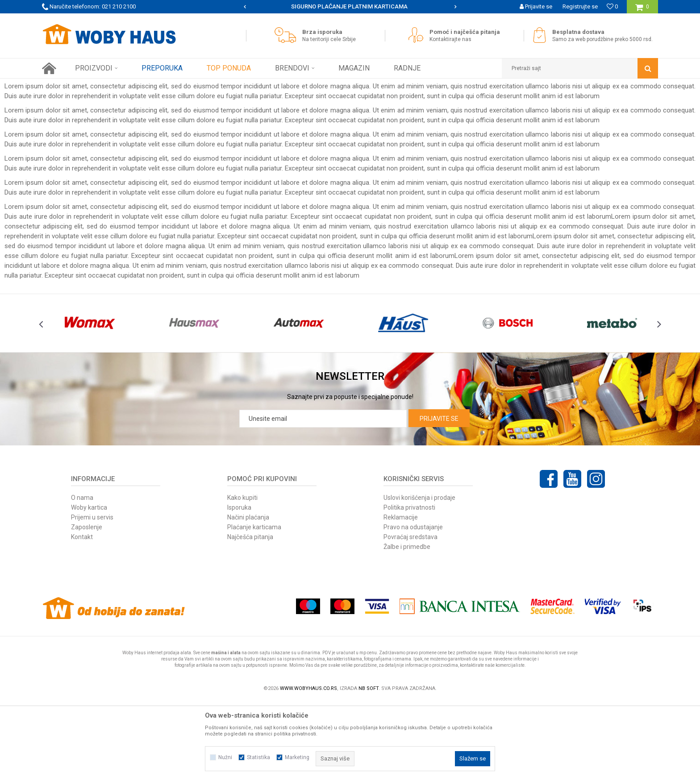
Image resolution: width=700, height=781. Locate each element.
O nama (82, 576)
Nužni (225, 757)
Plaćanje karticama (254, 606)
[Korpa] (642, 10)
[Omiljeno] (612, 6)
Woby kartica (89, 586)
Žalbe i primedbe (407, 625)
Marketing (297, 757)
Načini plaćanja (248, 596)
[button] (580, 68)
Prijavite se (439, 497)
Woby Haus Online (65, 85)
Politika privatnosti (409, 586)
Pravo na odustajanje (413, 606)
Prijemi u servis (92, 596)
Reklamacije (401, 596)
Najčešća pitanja (250, 615)
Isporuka (239, 586)
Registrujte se (580, 6)
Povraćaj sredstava (410, 615)
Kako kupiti (242, 576)
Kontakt (82, 615)
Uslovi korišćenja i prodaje (419, 576)
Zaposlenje (87, 606)
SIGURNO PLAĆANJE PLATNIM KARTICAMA (349, 6)
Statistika (258, 757)
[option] (350, 7)
